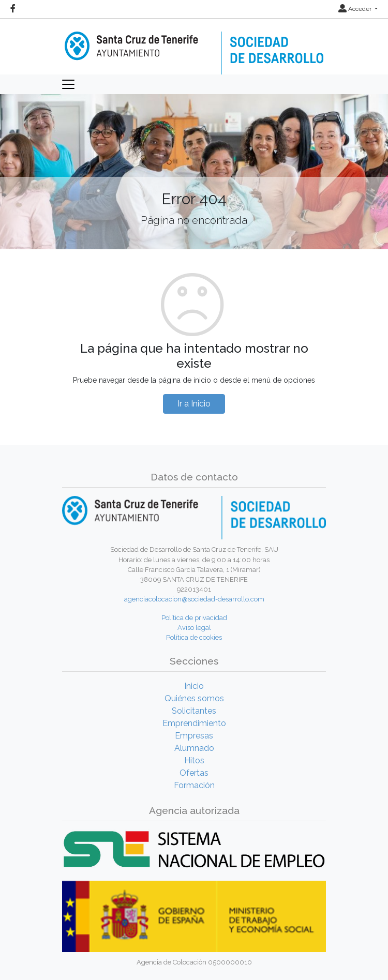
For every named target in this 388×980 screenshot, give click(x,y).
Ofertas (194, 773)
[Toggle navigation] (68, 84)
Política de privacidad (194, 618)
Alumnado (194, 748)
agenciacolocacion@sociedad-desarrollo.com (194, 599)
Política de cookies (194, 637)
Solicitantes (194, 711)
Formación (194, 785)
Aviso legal (194, 628)
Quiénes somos (194, 698)
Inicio (194, 686)
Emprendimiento (194, 723)
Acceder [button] (356, 9)
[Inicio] (194, 46)
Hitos (194, 760)
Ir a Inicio (194, 404)
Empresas (194, 736)
